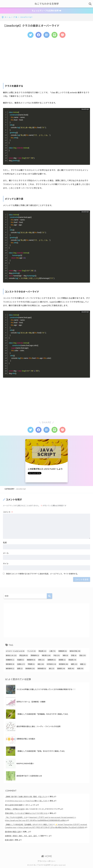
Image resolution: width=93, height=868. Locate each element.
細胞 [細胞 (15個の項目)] (74, 665)
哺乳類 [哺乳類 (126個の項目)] (46, 656)
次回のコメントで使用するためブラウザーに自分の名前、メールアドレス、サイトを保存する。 (42, 574)
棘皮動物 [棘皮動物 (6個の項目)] (31, 660)
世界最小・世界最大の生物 (14, 810)
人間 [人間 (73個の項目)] (52, 651)
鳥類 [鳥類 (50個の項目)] (80, 669)
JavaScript (21, 489)
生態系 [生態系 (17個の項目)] (21, 665)
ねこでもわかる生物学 (47, 4)
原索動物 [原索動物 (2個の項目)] (35, 656)
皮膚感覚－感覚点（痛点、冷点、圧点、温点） (21, 836)
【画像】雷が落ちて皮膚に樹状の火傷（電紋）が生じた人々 (26, 797)
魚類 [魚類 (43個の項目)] (71, 669)
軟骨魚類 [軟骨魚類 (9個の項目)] (42, 669)
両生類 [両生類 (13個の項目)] (42, 651)
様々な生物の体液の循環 (14, 805)
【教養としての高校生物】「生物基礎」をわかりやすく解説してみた (29, 825)
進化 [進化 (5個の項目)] (52, 669)
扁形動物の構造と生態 (13, 832)
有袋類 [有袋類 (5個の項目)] (21, 660)
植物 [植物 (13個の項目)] (41, 660)
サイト (6, 564)
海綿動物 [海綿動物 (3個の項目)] (52, 660)
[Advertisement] (46, 60)
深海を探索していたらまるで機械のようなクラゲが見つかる (26, 814)
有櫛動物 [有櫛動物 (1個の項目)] (10, 660)
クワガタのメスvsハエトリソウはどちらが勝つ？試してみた (26, 801)
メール (6, 553)
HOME (47, 857)
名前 (5, 543)
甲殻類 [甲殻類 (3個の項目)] (31, 665)
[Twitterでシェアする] (30, 35)
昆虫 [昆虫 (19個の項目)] (83, 656)
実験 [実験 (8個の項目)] (65, 656)
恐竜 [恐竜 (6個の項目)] (74, 656)
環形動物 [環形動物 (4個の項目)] (10, 665)
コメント (8, 512)
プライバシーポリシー (46, 862)
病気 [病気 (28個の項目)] (41, 665)
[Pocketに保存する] (63, 35)
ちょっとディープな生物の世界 (46, 11)
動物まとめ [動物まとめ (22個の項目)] (11, 656)
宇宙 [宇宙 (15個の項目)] (57, 656)
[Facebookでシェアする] (38, 35)
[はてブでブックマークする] (46, 35)
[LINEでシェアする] (55, 35)
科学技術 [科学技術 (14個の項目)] (51, 665)
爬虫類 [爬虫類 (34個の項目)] (72, 660)
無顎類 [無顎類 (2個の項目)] (62, 660)
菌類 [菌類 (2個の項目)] (20, 669)
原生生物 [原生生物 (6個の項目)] (24, 656)
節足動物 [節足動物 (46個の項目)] (64, 665)
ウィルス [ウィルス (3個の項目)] (31, 651)
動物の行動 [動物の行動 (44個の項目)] (75, 651)
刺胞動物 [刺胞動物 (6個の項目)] (63, 651)
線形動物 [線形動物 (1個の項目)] (10, 669)
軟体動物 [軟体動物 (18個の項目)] (30, 669)
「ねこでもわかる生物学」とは (16, 818)
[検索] (49, 596)
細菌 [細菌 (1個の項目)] (83, 665)
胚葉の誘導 (9, 840)
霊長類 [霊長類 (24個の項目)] (61, 669)
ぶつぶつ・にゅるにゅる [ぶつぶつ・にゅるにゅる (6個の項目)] (15, 651)
